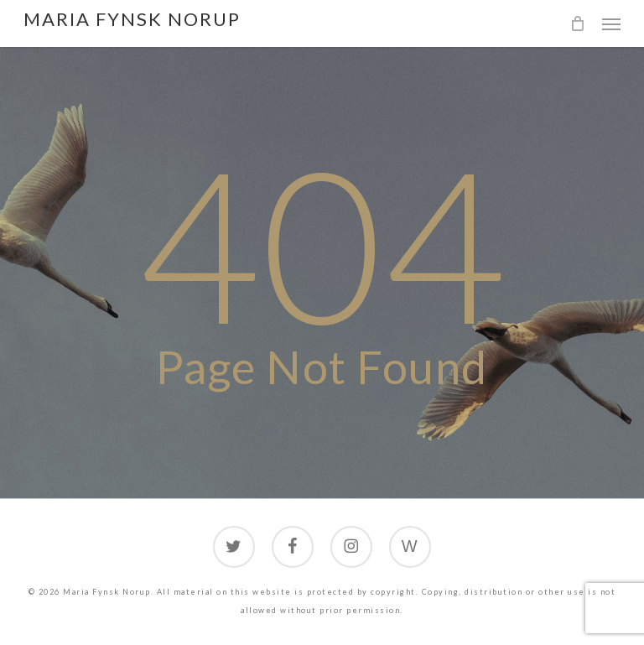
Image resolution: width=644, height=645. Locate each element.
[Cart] (578, 23)
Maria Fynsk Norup (132, 19)
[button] (611, 23)
